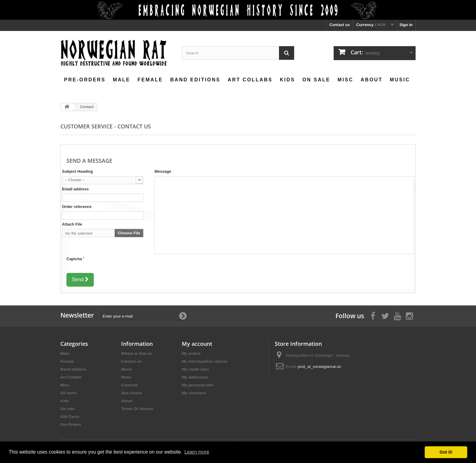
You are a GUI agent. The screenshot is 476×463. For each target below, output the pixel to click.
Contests (130, 385)
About (372, 80)
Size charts (132, 393)
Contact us (340, 25)
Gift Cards (70, 417)
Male (122, 80)
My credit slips (195, 369)
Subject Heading (77, 171)
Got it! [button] (446, 452)
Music (400, 80)
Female (150, 80)
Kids (287, 80)
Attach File (72, 224)
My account (197, 344)
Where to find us (137, 354)
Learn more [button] (197, 452)
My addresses (195, 377)
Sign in (406, 25)
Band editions (195, 80)
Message (163, 171)
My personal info (197, 385)
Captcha (75, 259)
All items (69, 393)
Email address (75, 189)
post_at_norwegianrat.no (320, 367)
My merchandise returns (205, 361)
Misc (345, 80)
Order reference (77, 207)
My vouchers (194, 393)
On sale (316, 80)
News (126, 377)
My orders (191, 354)
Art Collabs (250, 80)
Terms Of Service (137, 409)
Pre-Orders (85, 80)
